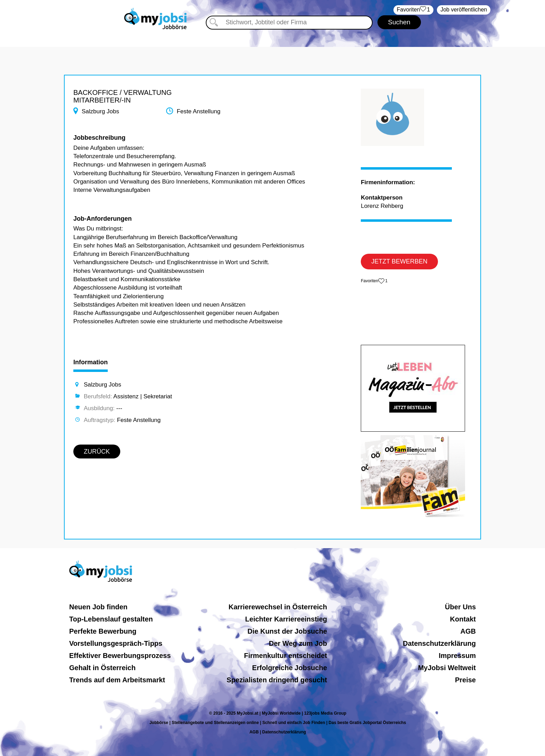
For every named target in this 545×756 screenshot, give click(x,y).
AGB (468, 631)
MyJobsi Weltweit (447, 668)
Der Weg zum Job (298, 643)
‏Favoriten (414, 10)
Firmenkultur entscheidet (286, 656)
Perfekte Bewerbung (103, 631)
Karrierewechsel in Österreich (278, 607)
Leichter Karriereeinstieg (286, 619)
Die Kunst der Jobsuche (287, 631)
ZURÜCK (97, 452)
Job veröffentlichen (464, 10)
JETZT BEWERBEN (399, 261)
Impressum (457, 656)
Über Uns (460, 607)
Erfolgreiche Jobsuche (290, 668)
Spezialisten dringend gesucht (277, 680)
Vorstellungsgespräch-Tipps (116, 643)
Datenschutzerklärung (439, 643)
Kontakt (463, 619)
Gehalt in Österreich (102, 668)
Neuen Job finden (98, 607)
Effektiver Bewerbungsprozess (120, 656)
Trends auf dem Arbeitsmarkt (117, 680)
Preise (465, 680)
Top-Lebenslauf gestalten (111, 619)
